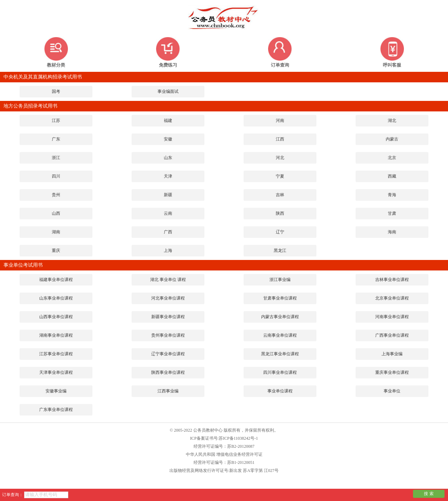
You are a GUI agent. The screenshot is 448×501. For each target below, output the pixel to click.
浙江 (56, 158)
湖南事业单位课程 (56, 335)
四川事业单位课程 (280, 372)
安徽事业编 (56, 391)
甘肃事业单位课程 (280, 298)
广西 (168, 232)
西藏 (392, 176)
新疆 (168, 195)
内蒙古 (392, 139)
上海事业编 (392, 354)
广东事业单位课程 (56, 410)
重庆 (56, 251)
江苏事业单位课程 (56, 354)
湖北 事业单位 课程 (168, 280)
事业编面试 (168, 91)
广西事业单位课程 (392, 335)
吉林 (280, 195)
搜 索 (429, 494)
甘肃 (392, 213)
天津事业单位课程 (56, 372)
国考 (56, 91)
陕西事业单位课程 (168, 372)
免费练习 (168, 65)
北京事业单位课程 (392, 298)
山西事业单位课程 (56, 317)
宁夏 (280, 176)
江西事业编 (168, 391)
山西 (56, 213)
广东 (56, 139)
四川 (56, 176)
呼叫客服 (392, 65)
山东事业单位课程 (56, 298)
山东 (168, 158)
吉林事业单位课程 (392, 280)
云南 (168, 213)
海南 (392, 232)
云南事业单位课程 (280, 335)
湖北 (392, 121)
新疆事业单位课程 (168, 317)
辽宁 (280, 232)
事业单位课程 (280, 391)
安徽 (168, 139)
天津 (168, 176)
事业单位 (392, 391)
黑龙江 (280, 251)
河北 (280, 158)
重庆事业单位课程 (392, 372)
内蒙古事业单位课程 (280, 317)
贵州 (56, 195)
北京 (392, 158)
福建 (168, 121)
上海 (168, 251)
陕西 (280, 213)
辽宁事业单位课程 (168, 354)
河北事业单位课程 (168, 298)
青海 (392, 195)
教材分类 (56, 65)
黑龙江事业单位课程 (280, 354)
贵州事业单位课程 (168, 335)
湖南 (56, 232)
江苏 (56, 121)
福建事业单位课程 (56, 280)
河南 (280, 121)
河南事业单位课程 (392, 317)
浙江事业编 (280, 280)
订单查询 (280, 65)
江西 (280, 139)
